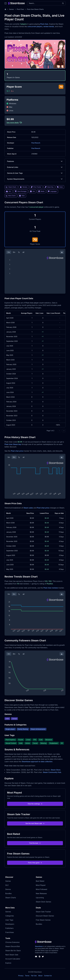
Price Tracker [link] (36, 187)
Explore (8, 963)
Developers (10, 924)
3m (14, 252)
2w (9, 252)
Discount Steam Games (45, 916)
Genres (8, 912)
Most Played (41, 885)
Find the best (35, 843)
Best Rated (40, 881)
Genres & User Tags (35, 173)
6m (14, 457)
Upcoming (40, 898)
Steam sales (28, 508)
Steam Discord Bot (13, 946)
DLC (7, 885)
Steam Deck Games (43, 902)
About (40, 976)
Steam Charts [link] (11, 187)
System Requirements (35, 179)
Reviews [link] (24, 187)
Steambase (39, 946)
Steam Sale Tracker (43, 912)
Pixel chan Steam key (13, 444)
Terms (27, 976)
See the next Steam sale (35, 823)
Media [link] (41, 191)
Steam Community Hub (52, 772)
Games (11, 9)
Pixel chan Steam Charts (35, 9)
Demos (8, 889)
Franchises (10, 932)
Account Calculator (13, 959)
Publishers (9, 928)
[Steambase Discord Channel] (36, 957)
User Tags (9, 920)
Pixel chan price (17, 451)
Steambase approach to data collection (37, 762)
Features (35, 161)
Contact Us (48, 976)
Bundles (8, 893)
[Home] (5, 9)
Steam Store (56, 770)
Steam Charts (11, 898)
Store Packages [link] (21, 191)
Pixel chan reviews (51, 588)
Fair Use (34, 976)
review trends (49, 26)
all (23, 252)
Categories (10, 916)
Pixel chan (44, 24)
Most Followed (41, 889)
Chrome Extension (12, 942)
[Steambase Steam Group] (40, 957)
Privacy (21, 976)
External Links (35, 167)
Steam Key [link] (49, 187)
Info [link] (32, 191)
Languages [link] (52, 191)
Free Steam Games (43, 920)
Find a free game (35, 863)
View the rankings (35, 804)
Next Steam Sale (12, 955)
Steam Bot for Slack (13, 951)
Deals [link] (60, 187)
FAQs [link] (22, 196)
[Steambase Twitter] (43, 957)
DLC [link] (9, 191)
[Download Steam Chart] (62, 252)
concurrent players (35, 26)
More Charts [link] (11, 196)
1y (19, 252)
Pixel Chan (20, 9)
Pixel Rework (36, 143)
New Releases (41, 893)
